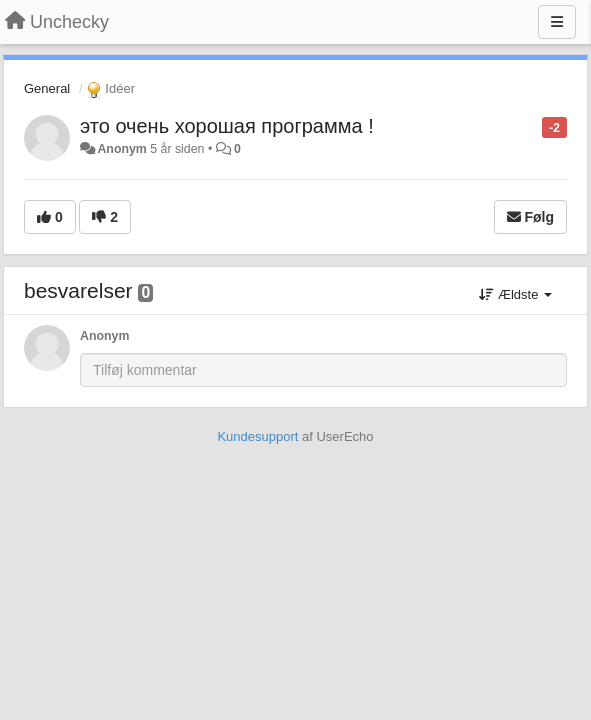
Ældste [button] (515, 294)
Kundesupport (257, 436)
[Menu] (557, 22)
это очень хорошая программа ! (227, 126)
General (47, 88)
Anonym (121, 149)
